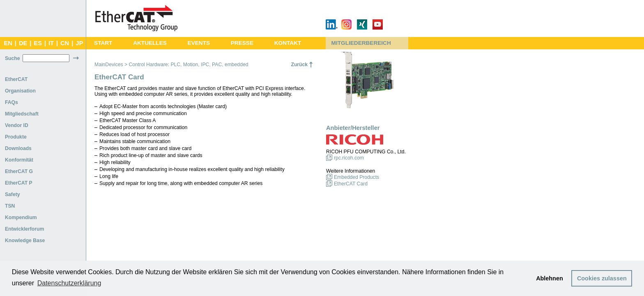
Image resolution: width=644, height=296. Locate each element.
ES (38, 43)
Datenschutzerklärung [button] (69, 283)
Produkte (16, 137)
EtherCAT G (19, 171)
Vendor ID (17, 125)
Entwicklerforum (24, 229)
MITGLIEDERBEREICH (361, 43)
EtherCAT (16, 79)
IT (51, 43)
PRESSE (242, 43)
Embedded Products (356, 177)
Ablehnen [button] (550, 278)
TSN (10, 206)
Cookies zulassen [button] (602, 278)
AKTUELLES (150, 43)
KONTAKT (288, 43)
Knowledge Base (25, 240)
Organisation (20, 91)
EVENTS (199, 43)
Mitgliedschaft (22, 114)
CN (65, 43)
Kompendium (21, 217)
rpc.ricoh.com (349, 158)
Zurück (299, 65)
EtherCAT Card (351, 184)
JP (79, 43)
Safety (13, 194)
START (103, 43)
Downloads (18, 148)
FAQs (11, 102)
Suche (12, 58)
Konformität (19, 160)
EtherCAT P (19, 183)
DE (23, 43)
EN (8, 43)
